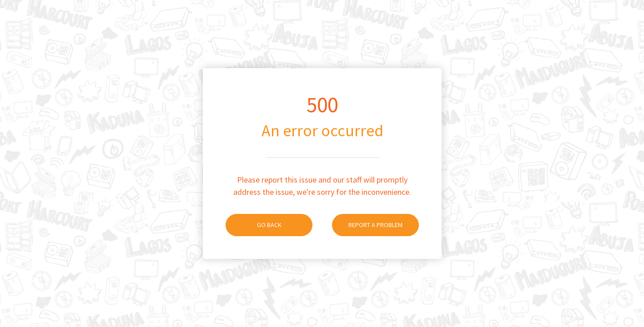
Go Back (254, 225)
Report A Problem (367, 225)
